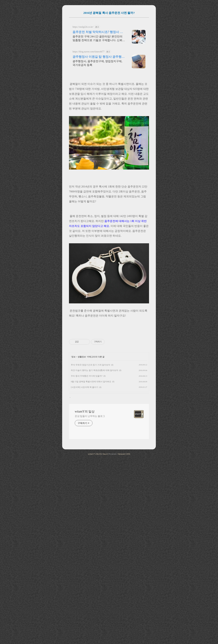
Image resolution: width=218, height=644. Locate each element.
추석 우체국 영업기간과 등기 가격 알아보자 (91, 551)
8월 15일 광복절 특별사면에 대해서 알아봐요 (91, 568)
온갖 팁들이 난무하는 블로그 (90, 602)
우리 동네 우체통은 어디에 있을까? (87, 562)
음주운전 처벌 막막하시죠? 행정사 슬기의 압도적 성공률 (98, 80)
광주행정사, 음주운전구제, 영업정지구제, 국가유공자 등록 (97, 111)
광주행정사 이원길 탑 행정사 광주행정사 (99, 105)
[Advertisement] (109, 43)
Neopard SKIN (124, 640)
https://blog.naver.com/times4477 (88, 99)
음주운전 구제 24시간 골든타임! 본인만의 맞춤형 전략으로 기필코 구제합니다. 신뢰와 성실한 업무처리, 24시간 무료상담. (99, 86)
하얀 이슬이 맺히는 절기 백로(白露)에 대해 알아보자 (95, 556)
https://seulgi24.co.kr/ (83, 75)
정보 (73, 543)
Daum (105, 640)
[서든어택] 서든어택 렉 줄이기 (85, 573)
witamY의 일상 (85, 598)
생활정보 (82, 543)
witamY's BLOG (95, 640)
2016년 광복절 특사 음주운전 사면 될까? (109, 13)
